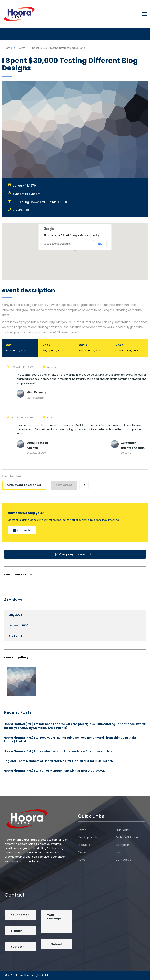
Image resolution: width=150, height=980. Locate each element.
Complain (122, 845)
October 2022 (18, 626)
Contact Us (123, 860)
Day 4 (130, 348)
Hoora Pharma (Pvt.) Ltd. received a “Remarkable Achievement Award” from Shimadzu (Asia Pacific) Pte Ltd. (70, 740)
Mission (83, 852)
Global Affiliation (127, 837)
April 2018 (15, 636)
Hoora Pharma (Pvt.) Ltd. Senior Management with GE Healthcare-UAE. (54, 771)
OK (100, 244)
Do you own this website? (57, 244)
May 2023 (15, 615)
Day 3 (93, 348)
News (81, 860)
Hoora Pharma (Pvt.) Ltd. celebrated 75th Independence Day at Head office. (58, 751)
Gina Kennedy (37, 392)
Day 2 (57, 348)
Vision (120, 852)
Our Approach (87, 837)
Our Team (123, 830)
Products (84, 845)
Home (8, 48)
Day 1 (20, 348)
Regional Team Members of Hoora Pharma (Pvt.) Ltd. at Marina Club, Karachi (59, 761)
